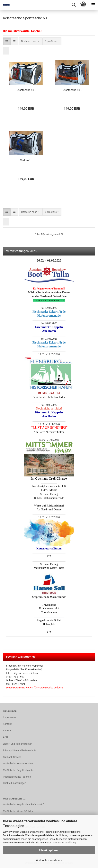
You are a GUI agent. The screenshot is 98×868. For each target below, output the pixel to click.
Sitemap (8, 730)
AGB (5, 737)
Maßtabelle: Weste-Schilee (18, 763)
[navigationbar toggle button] (93, 5)
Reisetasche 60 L (26, 90)
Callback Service (12, 757)
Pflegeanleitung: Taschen (17, 777)
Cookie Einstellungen (14, 783)
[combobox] (30, 41)
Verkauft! (26, 160)
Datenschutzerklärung (64, 843)
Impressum (9, 717)
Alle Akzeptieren (49, 850)
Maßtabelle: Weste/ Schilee (18, 811)
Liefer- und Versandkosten (18, 744)
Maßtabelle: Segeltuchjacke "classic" (23, 804)
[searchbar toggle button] (74, 5)
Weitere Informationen (49, 860)
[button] (7, 41)
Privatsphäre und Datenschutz (20, 750)
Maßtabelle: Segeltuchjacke (18, 770)
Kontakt (7, 724)
